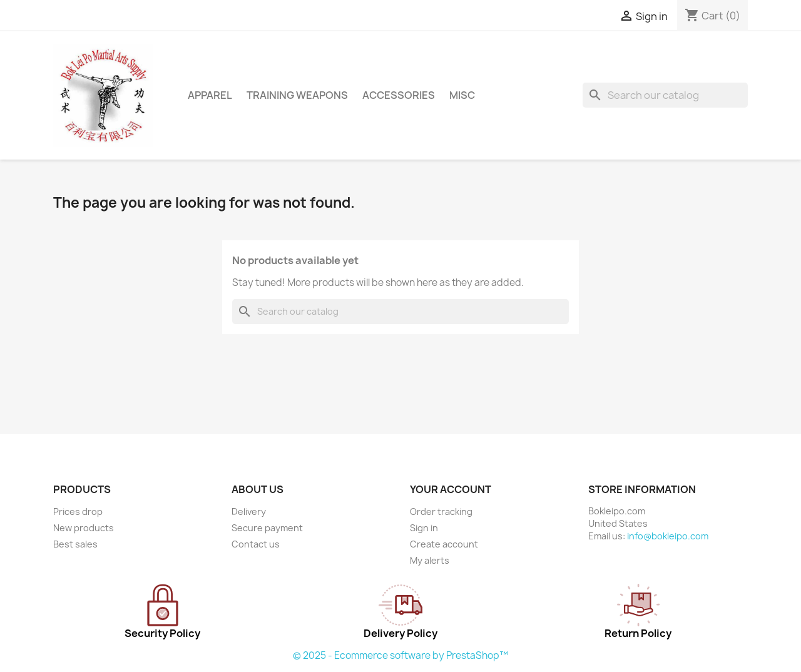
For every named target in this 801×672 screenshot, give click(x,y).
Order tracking (441, 512)
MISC (462, 95)
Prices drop (78, 512)
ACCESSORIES (399, 95)
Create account (444, 544)
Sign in (424, 528)
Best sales (75, 544)
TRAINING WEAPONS (297, 95)
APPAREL (210, 95)
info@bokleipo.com (668, 536)
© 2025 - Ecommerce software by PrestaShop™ (400, 655)
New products (84, 528)
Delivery (249, 512)
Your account (451, 489)
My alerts (430, 560)
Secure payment (267, 528)
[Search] (665, 95)
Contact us (256, 544)
